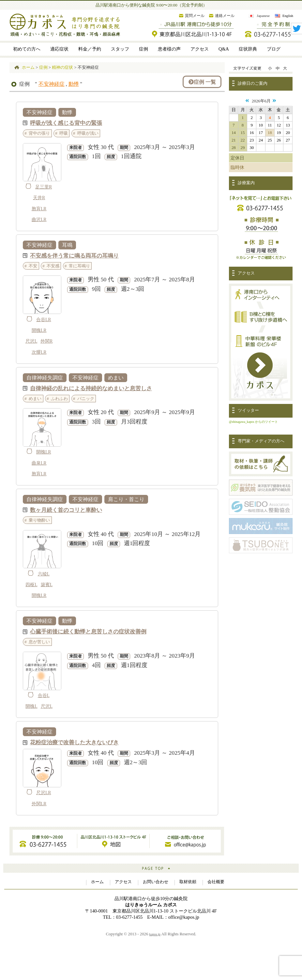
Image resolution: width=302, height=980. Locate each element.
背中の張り (39, 133)
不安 (33, 266)
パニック (86, 399)
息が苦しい (39, 642)
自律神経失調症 (45, 378)
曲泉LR (39, 463)
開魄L (31, 706)
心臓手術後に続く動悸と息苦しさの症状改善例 (88, 631)
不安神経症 (52, 84)
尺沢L (31, 341)
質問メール (195, 16)
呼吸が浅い (88, 133)
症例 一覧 (202, 82)
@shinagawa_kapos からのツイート (253, 422)
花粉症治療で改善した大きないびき (74, 742)
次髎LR (39, 352)
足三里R (44, 187)
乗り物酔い (39, 520)
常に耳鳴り (79, 266)
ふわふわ (59, 399)
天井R (39, 198)
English (288, 16)
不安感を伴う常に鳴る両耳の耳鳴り (74, 255)
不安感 (53, 266)
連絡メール (225, 16)
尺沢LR (44, 793)
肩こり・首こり (126, 499)
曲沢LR (39, 220)
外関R (46, 341)
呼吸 (64, 133)
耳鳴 (67, 245)
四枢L (31, 585)
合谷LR (44, 320)
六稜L (44, 574)
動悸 (74, 84)
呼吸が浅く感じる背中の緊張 (66, 123)
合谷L (44, 696)
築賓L (47, 585)
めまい (116, 378)
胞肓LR (39, 209)
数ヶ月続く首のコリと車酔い (66, 510)
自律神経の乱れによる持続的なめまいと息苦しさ (91, 388)
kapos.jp (155, 934)
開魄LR (39, 330)
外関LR (39, 804)
